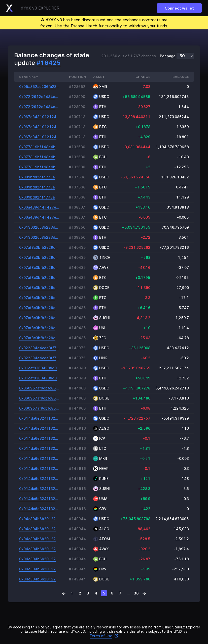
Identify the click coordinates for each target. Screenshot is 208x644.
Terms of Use (104, 636)
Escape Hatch (84, 26)
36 (136, 593)
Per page (168, 56)
